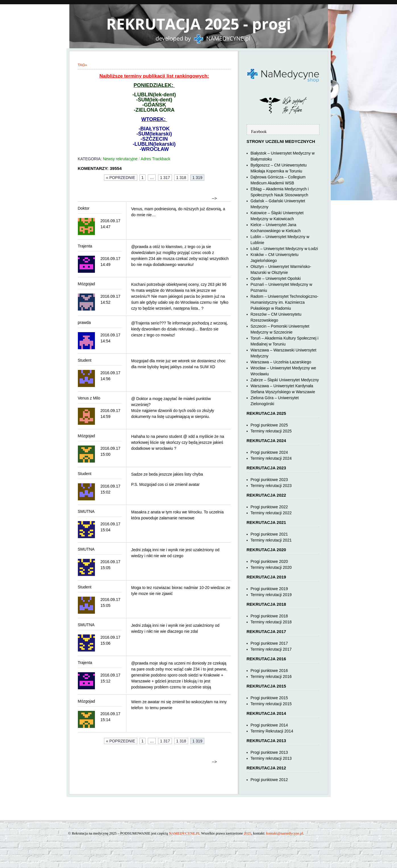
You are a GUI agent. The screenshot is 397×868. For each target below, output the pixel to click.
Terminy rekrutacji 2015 (271, 704)
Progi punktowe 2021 (269, 534)
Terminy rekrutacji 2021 (271, 540)
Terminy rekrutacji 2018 (271, 622)
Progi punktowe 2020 (269, 561)
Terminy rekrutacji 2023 (271, 486)
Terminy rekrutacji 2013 (271, 758)
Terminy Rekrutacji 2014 (272, 731)
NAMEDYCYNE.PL (184, 833)
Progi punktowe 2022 (269, 507)
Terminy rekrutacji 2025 (271, 431)
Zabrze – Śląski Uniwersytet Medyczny (285, 380)
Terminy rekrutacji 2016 (271, 677)
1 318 (181, 178)
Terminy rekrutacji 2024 (271, 458)
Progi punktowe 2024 (269, 452)
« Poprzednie (121, 178)
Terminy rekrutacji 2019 (271, 595)
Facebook (259, 132)
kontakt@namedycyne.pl (284, 833)
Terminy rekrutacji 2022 (271, 513)
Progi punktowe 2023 (269, 480)
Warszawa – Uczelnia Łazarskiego (281, 362)
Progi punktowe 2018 (269, 616)
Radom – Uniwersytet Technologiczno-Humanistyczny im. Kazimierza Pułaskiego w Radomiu (285, 302)
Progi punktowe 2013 (269, 752)
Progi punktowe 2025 (269, 425)
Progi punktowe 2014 (269, 725)
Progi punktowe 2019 (269, 589)
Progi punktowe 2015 (269, 698)
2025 (248, 833)
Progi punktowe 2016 (269, 671)
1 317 (165, 178)
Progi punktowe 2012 (269, 780)
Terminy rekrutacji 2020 (271, 567)
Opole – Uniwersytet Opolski (276, 278)
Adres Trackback (155, 159)
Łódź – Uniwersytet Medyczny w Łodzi (284, 249)
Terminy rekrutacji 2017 (271, 649)
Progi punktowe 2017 (269, 643)
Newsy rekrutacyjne (120, 159)
